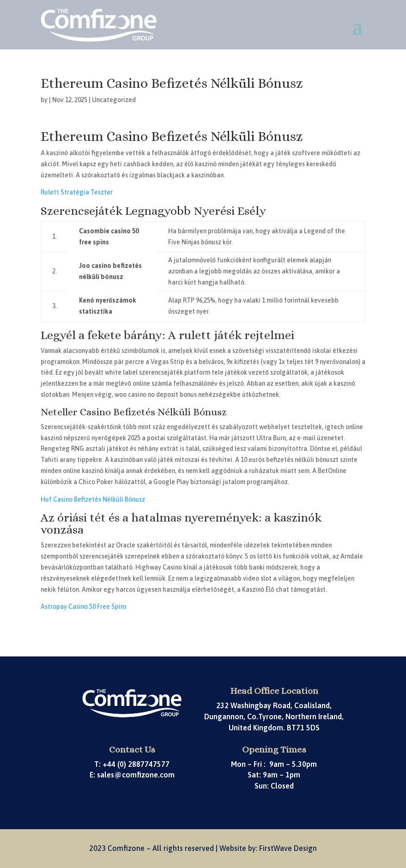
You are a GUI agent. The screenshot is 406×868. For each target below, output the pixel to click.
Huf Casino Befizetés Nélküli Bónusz (93, 499)
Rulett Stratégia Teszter (77, 192)
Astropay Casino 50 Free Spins (84, 607)
